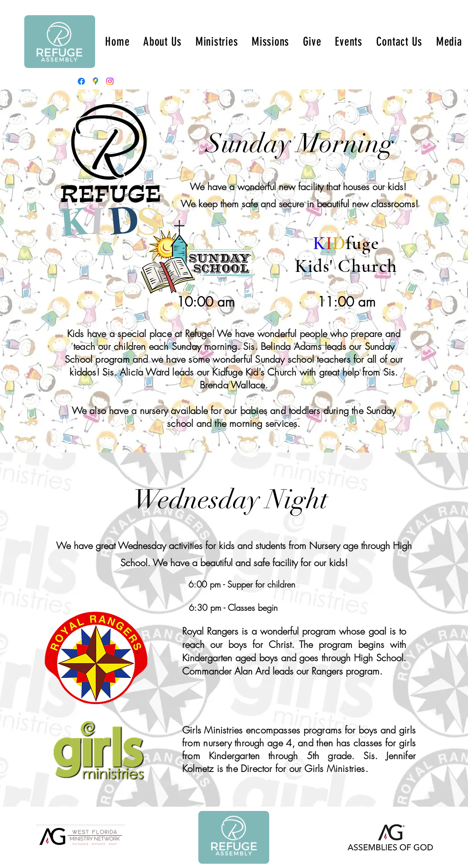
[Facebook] (81, 81)
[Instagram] (110, 81)
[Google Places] (96, 81)
